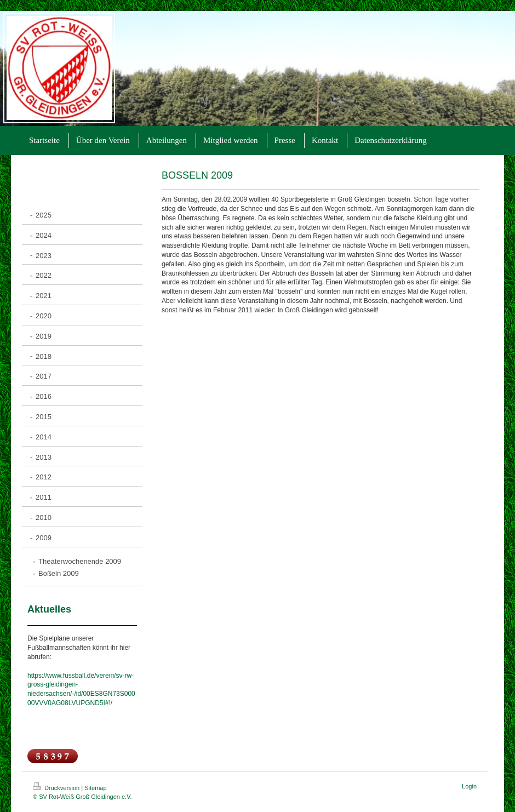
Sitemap (95, 788)
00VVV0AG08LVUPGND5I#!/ (70, 703)
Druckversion (57, 788)
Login (469, 786)
